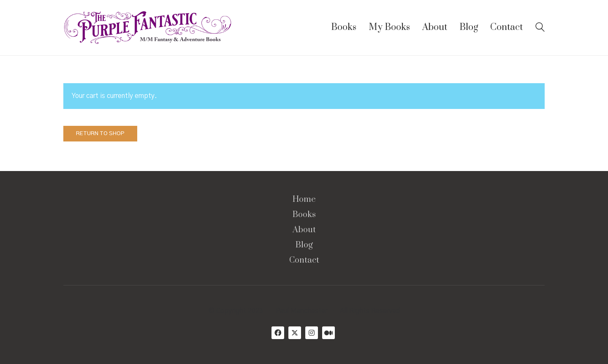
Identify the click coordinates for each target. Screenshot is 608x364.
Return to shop (100, 134)
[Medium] (328, 333)
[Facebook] (278, 333)
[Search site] (540, 28)
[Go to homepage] (148, 28)
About (304, 230)
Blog (304, 245)
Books (304, 215)
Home (304, 200)
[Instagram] (312, 333)
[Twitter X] (295, 333)
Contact (304, 261)
